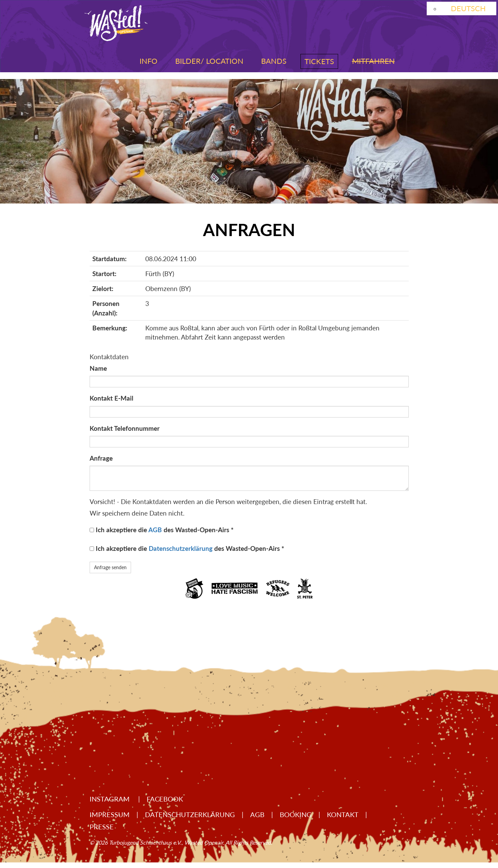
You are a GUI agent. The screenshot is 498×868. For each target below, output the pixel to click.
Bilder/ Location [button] (209, 61)
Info (149, 61)
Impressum (110, 814)
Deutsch (468, 8)
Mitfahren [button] (373, 61)
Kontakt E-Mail (112, 398)
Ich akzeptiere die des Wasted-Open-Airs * (165, 530)
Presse (102, 827)
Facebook (165, 799)
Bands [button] (274, 61)
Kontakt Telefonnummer (125, 428)
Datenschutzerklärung (181, 548)
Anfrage (101, 458)
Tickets (319, 61)
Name (98, 368)
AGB (155, 530)
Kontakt (343, 814)
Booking (296, 814)
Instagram (110, 799)
